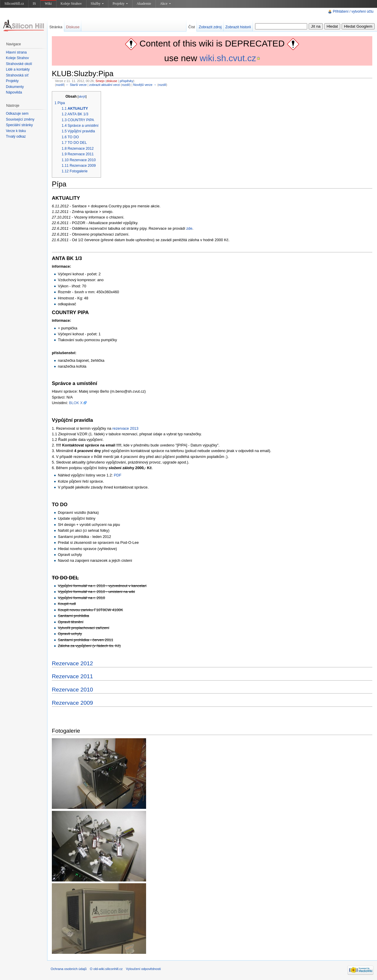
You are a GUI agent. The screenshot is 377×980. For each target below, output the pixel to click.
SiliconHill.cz (14, 4)
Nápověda (14, 92)
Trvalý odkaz (16, 136)
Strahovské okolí (19, 64)
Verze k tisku (16, 131)
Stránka (56, 27)
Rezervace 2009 (72, 703)
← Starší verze (76, 85)
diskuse (112, 81)
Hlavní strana (16, 52)
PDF (118, 475)
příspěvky (127, 81)
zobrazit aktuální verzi (105, 85)
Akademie (144, 4)
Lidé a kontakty (18, 69)
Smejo (100, 81)
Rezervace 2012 (72, 663)
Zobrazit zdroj (210, 27)
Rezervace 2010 (72, 690)
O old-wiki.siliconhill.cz (106, 969)
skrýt (82, 96)
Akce (165, 4)
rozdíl (60, 85)
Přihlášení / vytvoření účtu (353, 11)
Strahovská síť (17, 75)
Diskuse (73, 27)
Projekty (120, 4)
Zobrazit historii (238, 27)
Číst (192, 27)
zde (189, 228)
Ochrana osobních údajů (69, 969)
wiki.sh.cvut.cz (228, 58)
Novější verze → (145, 85)
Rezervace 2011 (72, 676)
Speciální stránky (19, 125)
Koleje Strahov (71, 4)
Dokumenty (15, 87)
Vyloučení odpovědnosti (143, 969)
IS (34, 4)
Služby (97, 4)
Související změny (20, 119)
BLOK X (76, 403)
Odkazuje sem (17, 114)
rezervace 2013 (125, 428)
